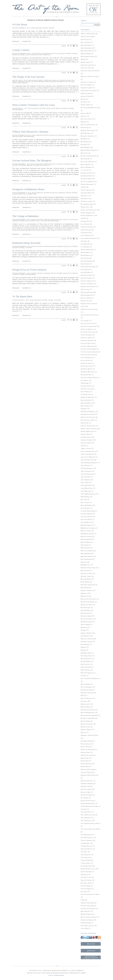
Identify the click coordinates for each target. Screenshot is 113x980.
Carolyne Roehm (87, 179)
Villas (83, 900)
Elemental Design (87, 292)
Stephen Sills (85, 787)
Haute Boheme (86, 400)
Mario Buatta (85, 548)
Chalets (83, 187)
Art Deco (84, 102)
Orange (83, 630)
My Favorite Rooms (88, 602)
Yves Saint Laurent (88, 926)
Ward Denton (86, 911)
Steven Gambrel (87, 789)
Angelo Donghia (87, 88)
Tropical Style (86, 860)
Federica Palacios (87, 329)
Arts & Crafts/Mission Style (91, 108)
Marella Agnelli (86, 539)
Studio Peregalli (87, 795)
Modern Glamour (87, 591)
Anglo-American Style (89, 91)
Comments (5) (26, 96)
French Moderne (87, 358)
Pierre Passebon (87, 687)
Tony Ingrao (85, 858)
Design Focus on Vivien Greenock (29, 270)
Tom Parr (44, 221)
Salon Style (85, 758)
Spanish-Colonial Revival (90, 775)
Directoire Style (87, 275)
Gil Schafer (85, 380)
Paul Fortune (85, 664)
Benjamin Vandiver (88, 136)
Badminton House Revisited (26, 243)
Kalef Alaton (85, 497)
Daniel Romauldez (87, 250)
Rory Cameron (86, 744)
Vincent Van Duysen (88, 909)
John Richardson (87, 474)
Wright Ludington (87, 920)
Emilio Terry (85, 301)
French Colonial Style (88, 349)
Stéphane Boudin (87, 784)
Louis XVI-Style (86, 520)
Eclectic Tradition (87, 284)
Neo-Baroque (86, 608)
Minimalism (85, 588)
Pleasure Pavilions (87, 693)
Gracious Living (86, 389)
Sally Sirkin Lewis (87, 755)
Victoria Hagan (86, 889)
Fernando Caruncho (88, 332)
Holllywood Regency (88, 412)
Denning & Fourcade (88, 267)
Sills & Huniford (86, 764)
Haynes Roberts (86, 403)
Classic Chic (85, 207)
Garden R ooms (86, 363)
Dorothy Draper (87, 278)
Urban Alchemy (86, 872)
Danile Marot (38, 80)
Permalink (16, 41)
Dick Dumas (85, 270)
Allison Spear (86, 62)
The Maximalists (87, 835)
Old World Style (86, 622)
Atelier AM (85, 113)
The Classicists (86, 818)
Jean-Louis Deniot (87, 454)
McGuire (84, 562)
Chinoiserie (85, 199)
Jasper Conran (86, 448)
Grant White (85, 392)
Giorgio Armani (86, 386)
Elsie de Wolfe (86, 298)
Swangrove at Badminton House (28, 189)
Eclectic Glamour (87, 281)
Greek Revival (86, 395)
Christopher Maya (87, 204)
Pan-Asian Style (86, 656)
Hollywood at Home (88, 414)
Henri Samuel (86, 406)
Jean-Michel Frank (87, 460)
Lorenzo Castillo (87, 517)
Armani (83, 99)
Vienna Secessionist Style (90, 894)
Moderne (84, 593)
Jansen (83, 446)
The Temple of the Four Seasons (28, 77)
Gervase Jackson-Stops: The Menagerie (32, 160)
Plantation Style (87, 690)
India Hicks (85, 423)
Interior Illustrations (88, 426)
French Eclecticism (88, 355)
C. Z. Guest (85, 170)
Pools (83, 696)
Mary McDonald (86, 559)
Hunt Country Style (20, 194)
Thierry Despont (87, 841)
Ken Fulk (84, 500)
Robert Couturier (87, 724)
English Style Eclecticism (90, 315)
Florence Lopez (86, 338)
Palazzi (83, 650)
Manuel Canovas (87, 537)
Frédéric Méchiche (88, 346)
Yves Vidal (84, 928)
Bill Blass (84, 139)
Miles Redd (85, 582)
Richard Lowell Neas (88, 718)
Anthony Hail (85, 94)
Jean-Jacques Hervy (88, 451)
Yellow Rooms (86, 923)
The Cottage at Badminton (25, 216)
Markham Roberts (87, 556)
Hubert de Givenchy (88, 417)
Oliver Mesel (85, 625)
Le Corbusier (85, 508)
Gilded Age (85, 383)
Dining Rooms (86, 272)
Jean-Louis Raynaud (88, 457)
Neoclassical (85, 613)
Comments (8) (26, 41)
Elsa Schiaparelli (87, 295)
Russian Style (86, 752)
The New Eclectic (87, 838)
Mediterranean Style (88, 568)
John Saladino (86, 480)
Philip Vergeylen (44, 55)
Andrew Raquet (86, 85)
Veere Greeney (22, 83)
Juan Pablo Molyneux (88, 494)
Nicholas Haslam (19, 55)
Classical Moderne (87, 216)
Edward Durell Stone (88, 287)
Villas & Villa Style (87, 903)
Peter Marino (86, 670)
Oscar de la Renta (87, 639)
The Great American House (90, 829)
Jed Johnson (85, 466)
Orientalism (85, 636)
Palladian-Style (62, 82)
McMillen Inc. (86, 565)
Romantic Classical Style (89, 735)
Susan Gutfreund (87, 801)
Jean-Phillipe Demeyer (89, 463)
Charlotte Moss (86, 193)
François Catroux (87, 343)
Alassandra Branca (87, 51)
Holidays (84, 409)
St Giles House (20, 24)
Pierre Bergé (85, 684)
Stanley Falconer (87, 781)
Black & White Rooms (88, 150)
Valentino (84, 875)
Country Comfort (21, 50)
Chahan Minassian (87, 184)
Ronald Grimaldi (87, 741)
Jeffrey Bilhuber (87, 468)
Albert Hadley (86, 54)
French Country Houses (89, 352)
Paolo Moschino (32, 55)
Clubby (83, 218)
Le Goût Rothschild (88, 511)
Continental (85, 233)
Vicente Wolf (86, 886)
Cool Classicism (86, 235)
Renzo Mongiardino (88, 713)
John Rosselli (86, 477)
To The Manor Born (22, 297)
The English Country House (91, 823)
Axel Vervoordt (86, 119)
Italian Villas (85, 434)
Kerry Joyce (85, 502)
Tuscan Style (85, 863)
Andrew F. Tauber (87, 82)
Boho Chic (84, 153)
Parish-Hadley (86, 662)
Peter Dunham (86, 667)
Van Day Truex (86, 877)
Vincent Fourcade (87, 906)
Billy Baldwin (85, 148)
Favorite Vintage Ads (88, 326)
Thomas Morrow (87, 846)
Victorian (57, 300)
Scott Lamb (85, 761)
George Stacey (86, 375)
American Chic (86, 68)
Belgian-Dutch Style (88, 130)
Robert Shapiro (86, 730)
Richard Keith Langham (89, 715)
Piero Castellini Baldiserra (90, 679)
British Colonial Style (88, 156)
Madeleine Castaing (88, 528)
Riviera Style (85, 721)
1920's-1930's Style (88, 34)
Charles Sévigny (86, 190)
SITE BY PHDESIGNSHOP (56, 975)
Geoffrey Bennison (88, 372)
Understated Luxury (88, 869)
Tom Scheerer (86, 855)
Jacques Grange (87, 440)
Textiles (84, 809)
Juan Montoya (86, 491)
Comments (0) (26, 68)
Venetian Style (86, 883)
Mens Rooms (85, 571)
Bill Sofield (85, 142)
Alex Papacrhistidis (88, 57)
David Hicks (48, 80)
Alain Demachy (86, 45)
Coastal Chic (85, 221)
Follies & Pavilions (38, 82)
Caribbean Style (86, 176)
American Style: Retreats (90, 76)
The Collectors (86, 821)
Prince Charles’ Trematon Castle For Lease (34, 105)
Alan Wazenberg (87, 48)
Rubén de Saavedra (88, 750)
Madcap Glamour (87, 525)
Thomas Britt (85, 843)
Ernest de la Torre (87, 324)
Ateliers (84, 116)
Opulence (84, 628)
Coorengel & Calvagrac (89, 238)
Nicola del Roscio (87, 619)
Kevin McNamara (87, 505)
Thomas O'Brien (87, 849)
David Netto (85, 264)
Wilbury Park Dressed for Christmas (30, 132)
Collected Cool (86, 230)
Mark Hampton (86, 554)
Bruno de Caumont (88, 162)
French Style (85, 361)
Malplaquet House (87, 534)
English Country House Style (48, 54)
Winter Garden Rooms (89, 917)
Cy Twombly (85, 247)
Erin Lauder (85, 321)
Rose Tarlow (85, 747)
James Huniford (86, 443)
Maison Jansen (86, 531)
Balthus (83, 122)
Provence (84, 701)
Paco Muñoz (85, 645)
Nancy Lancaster (87, 605)
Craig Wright (85, 244)
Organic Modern (87, 633)
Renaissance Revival (88, 710)
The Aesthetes (86, 812)
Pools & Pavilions (87, 698)
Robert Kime (32, 194)
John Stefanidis (86, 485)
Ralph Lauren (86, 704)
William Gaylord (86, 914)
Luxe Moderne (86, 522)
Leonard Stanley (87, 514)
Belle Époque (86, 133)
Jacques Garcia (86, 437)
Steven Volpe (86, 792)
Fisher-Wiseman (86, 335)
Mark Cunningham (87, 551)
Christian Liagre (87, 201)
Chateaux (84, 196)
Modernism (85, 596)
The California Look (88, 815)
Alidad (83, 59)
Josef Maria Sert (87, 488)
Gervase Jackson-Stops (35, 165)
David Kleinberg (87, 261)
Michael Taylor (86, 576)
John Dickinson (86, 471)
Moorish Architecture (89, 599)
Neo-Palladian (51, 82)
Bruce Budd (85, 159)
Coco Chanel (85, 224)
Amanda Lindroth (87, 65)
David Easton (85, 255)
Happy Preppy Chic (88, 397)
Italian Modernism (87, 431)
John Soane (85, 483)
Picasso (83, 676)
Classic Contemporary (89, 210)
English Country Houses (45, 28)
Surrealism (85, 798)
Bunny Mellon (86, 165)
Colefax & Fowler (43, 220)
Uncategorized (18, 110)
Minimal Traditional (88, 585)
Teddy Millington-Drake (89, 806)
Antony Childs (86, 96)
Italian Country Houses (89, 429)
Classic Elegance (87, 213)
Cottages (84, 241)
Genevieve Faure (87, 366)
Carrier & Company (88, 182)
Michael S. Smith (87, 574)
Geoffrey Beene (87, 369)
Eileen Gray (85, 289)
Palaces (83, 647)
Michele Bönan (86, 579)
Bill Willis (84, 145)
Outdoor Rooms (86, 642)
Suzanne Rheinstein (88, 804)
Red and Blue (86, 707)
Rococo (47, 165)
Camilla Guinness (87, 173)
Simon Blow (85, 767)
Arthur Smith (85, 105)
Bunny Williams (86, 167)
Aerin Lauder (85, 42)
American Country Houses (90, 71)
